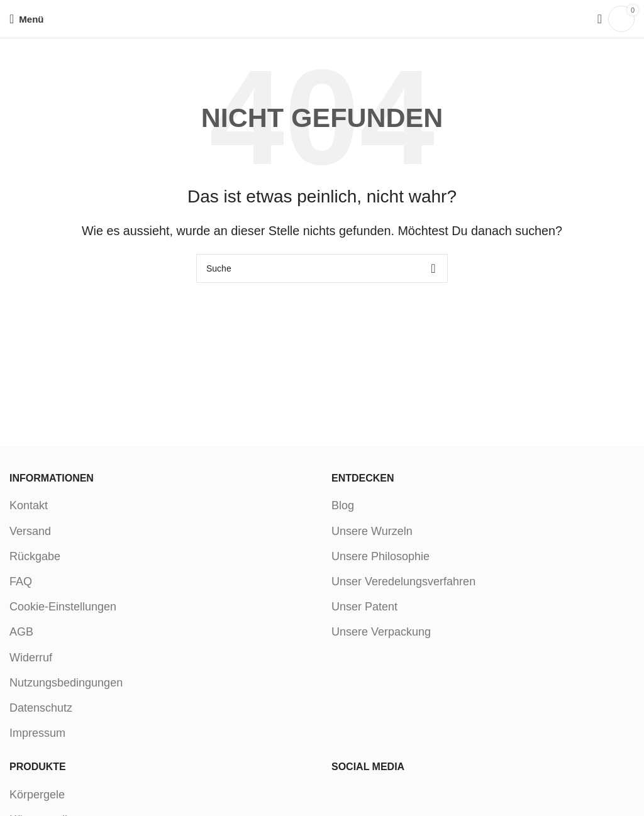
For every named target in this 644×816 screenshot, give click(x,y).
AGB (21, 632)
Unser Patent (364, 607)
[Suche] (596, 19)
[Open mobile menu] (26, 19)
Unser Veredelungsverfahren (403, 582)
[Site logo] (322, 18)
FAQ (21, 582)
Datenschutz (41, 708)
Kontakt (29, 505)
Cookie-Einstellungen (63, 607)
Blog (343, 505)
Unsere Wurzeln (372, 531)
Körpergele (37, 795)
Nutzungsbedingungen (66, 683)
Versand (30, 531)
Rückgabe (35, 556)
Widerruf (31, 658)
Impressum (37, 733)
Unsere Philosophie (380, 556)
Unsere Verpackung (381, 632)
